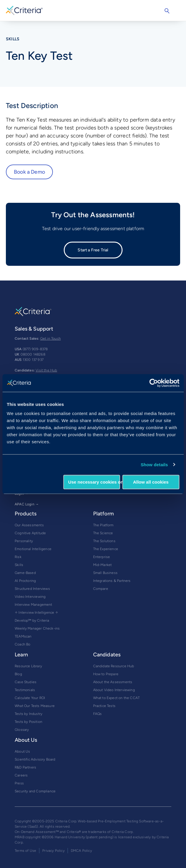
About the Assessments (113, 682)
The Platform (103, 525)
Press (19, 783)
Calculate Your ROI (30, 698)
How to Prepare (106, 674)
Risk (18, 557)
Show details (154, 465)
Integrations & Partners (112, 581)
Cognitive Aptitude (30, 533)
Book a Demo (29, 172)
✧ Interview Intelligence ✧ (36, 613)
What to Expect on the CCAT (117, 698)
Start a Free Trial (93, 250)
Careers (21, 775)
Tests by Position (29, 722)
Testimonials (25, 690)
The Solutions (104, 541)
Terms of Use (25, 851)
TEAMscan (23, 636)
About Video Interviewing (114, 690)
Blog (18, 674)
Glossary (22, 730)
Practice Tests (104, 706)
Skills (19, 565)
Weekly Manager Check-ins (37, 628)
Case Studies (26, 682)
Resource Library (28, 666)
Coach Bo (22, 644)
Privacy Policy (53, 851)
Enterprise (102, 557)
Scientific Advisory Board (35, 759)
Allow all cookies (151, 482)
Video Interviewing (30, 597)
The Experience (106, 549)
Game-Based (25, 573)
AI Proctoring (25, 581)
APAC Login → (27, 504)
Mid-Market (103, 565)
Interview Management (33, 605)
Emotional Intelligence (33, 549)
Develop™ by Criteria (32, 620)
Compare (101, 589)
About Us (22, 751)
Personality (24, 541)
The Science (103, 533)
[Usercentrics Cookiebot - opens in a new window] (154, 383)
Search (167, 11)
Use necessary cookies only (94, 482)
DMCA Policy (81, 851)
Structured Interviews (32, 589)
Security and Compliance (35, 791)
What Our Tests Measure (35, 706)
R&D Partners (25, 767)
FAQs (98, 714)
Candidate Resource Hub (114, 666)
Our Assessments (29, 525)
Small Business (105, 573)
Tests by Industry (29, 714)
